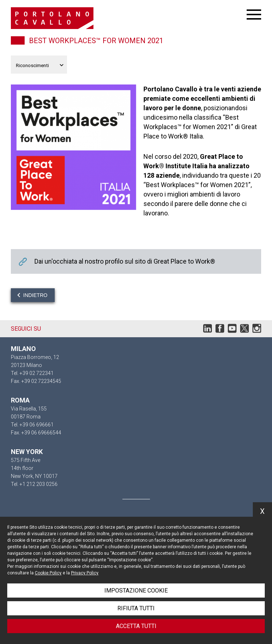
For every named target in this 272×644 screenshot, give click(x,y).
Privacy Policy (85, 573)
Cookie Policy (48, 573)
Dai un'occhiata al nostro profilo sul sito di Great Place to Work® (136, 261)
